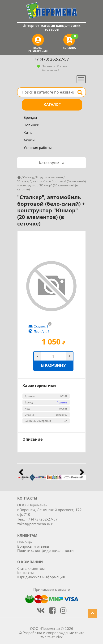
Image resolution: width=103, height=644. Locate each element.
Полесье (62, 402)
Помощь (25, 542)
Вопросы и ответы (33, 546)
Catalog (28, 177)
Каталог (52, 105)
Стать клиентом (31, 568)
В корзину (53, 366)
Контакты (26, 573)
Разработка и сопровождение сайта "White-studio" (54, 635)
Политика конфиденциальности (45, 550)
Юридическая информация (41, 577)
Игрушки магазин (49, 177)
